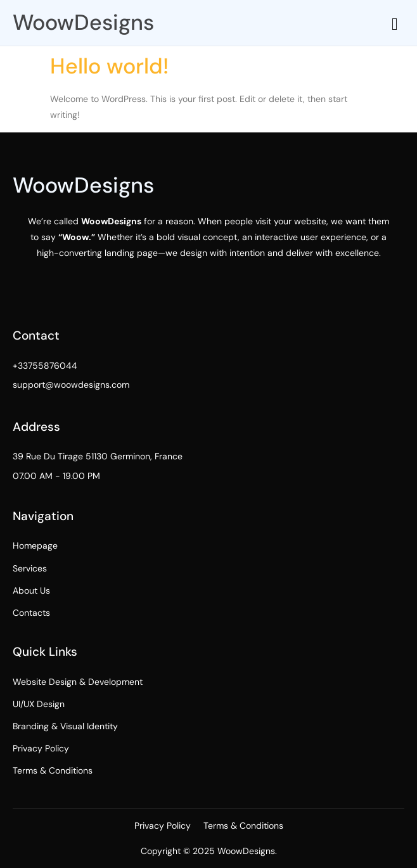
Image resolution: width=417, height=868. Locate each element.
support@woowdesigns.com (71, 385)
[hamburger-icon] (395, 24)
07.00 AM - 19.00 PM (56, 476)
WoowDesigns (83, 22)
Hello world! (109, 66)
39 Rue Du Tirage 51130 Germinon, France (98, 456)
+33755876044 (45, 366)
